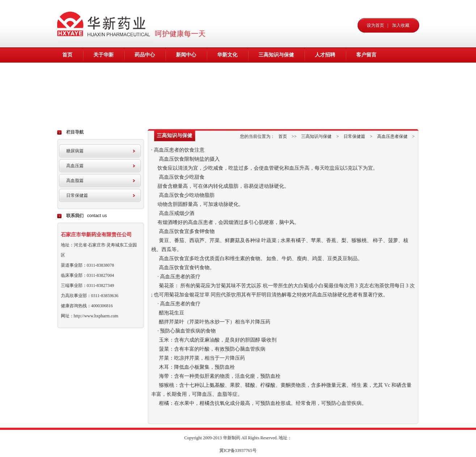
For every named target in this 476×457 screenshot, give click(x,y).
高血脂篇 (75, 181)
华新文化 (227, 55)
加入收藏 (401, 25)
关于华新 (104, 55)
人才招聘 (325, 55)
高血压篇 (75, 166)
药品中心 (145, 55)
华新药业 (105, 24)
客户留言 (366, 55)
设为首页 (375, 25)
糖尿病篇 (75, 151)
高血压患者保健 (392, 136)
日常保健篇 (77, 195)
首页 (67, 55)
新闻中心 (186, 55)
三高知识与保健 (276, 55)
